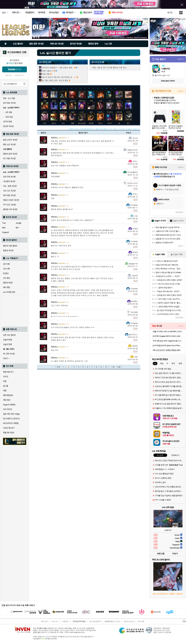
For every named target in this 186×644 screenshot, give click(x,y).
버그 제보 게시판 (9, 158)
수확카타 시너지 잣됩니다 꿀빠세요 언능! (67, 187)
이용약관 (65, 621)
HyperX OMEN (9, 405)
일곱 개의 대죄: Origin (11, 414)
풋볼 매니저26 (9, 433)
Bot (17, 228)
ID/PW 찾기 (19, 75)
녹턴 (54, 112)
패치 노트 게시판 (9, 144)
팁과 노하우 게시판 (10, 140)
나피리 (128, 101)
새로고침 (178, 212)
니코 (82, 112)
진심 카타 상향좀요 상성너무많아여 (65, 165)
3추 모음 (8, 112)
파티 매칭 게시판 (9, 195)
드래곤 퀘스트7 (9, 428)
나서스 (119, 101)
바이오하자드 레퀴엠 (11, 423)
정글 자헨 (46, 74)
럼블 (73, 123)
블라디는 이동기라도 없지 (61, 245)
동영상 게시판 (8, 250)
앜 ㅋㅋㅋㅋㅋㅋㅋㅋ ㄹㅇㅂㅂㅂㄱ (65, 316)
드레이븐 (119, 112)
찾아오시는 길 (129, 621)
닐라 (91, 112)
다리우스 (100, 112)
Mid (4, 228)
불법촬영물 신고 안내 (112, 621)
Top (4, 223)
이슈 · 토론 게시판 (10, 186)
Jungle (18, 223)
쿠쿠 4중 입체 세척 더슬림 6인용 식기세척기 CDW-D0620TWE (168, 341)
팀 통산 (6, 273)
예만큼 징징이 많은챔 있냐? (62, 209)
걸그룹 (6, 386)
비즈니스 (55, 621)
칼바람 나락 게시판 (10, 209)
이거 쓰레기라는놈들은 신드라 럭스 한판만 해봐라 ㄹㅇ (73, 327)
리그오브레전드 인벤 (17, 52)
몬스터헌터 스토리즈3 (11, 419)
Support (6, 232)
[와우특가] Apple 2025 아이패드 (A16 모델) (168, 336)
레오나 (100, 123)
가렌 (45, 101)
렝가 (128, 123)
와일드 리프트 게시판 (11, 200)
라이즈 (128, 112)
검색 (24, 84)
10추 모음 (8, 117)
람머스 (54, 123)
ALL (54, 88)
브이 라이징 (7, 409)
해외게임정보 (8, 395)
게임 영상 (7, 400)
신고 (135, 144)
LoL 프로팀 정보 (9, 292)
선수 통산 (7, 278)
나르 (100, 101)
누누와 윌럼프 (64, 112)
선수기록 (6, 269)
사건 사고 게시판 (9, 191)
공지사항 (141, 621)
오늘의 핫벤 (7, 340)
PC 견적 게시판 (9, 354)
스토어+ (181, 91)
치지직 (6, 377)
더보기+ (181, 59)
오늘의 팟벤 (7, 344)
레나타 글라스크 (83, 123)
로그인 (170, 13)
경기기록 (6, 264)
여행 (5, 391)
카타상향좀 (55, 176)
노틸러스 (45, 112)
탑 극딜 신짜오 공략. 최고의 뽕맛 (55, 80)
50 (114, 367)
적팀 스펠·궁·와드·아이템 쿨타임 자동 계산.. (110, 67)
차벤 (5, 381)
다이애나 (110, 112)
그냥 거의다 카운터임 (59, 305)
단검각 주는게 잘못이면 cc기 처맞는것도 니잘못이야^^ (73, 220)
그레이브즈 (82, 101)
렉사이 (110, 123)
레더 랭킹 (7, 287)
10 (106, 367)
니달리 (73, 112)
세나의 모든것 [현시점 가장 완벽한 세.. (58, 77)
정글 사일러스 (48, 71)
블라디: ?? (55, 256)
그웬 (91, 101)
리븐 (53, 198)
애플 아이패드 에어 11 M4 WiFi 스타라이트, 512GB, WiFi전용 (168, 331)
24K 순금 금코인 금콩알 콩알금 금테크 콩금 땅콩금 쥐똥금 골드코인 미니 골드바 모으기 (168, 350)
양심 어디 (55, 350)
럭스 (63, 123)
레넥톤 (91, 123)
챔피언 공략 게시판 (10, 154)
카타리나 (54, 138)
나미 (110, 101)
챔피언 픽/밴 (8, 283)
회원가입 (8, 75)
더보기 (175, 554)
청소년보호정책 (95, 621)
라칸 (45, 123)
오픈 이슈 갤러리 (9, 335)
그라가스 (73, 101)
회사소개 (44, 621)
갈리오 (54, 101)
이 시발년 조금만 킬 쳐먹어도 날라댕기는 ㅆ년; (69, 361)
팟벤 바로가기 (8, 372)
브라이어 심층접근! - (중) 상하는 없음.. (58, 67)
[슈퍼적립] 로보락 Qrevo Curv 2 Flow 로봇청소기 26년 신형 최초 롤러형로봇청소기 (168, 345)
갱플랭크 (63, 101)
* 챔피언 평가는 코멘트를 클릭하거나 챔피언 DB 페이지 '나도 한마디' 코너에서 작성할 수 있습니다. (104, 129)
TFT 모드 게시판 (9, 205)
